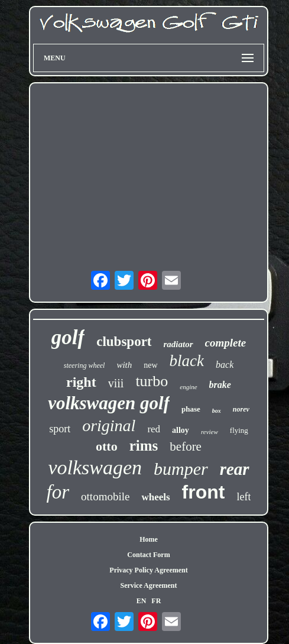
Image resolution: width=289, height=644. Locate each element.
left (243, 497)
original (109, 425)
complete (226, 343)
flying (239, 430)
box (217, 411)
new (150, 365)
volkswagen (95, 467)
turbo (152, 381)
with (124, 365)
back (225, 365)
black (187, 361)
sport (60, 429)
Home (149, 539)
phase (191, 409)
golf (68, 337)
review (210, 432)
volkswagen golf (109, 403)
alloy (181, 430)
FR (156, 601)
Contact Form (148, 555)
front (204, 492)
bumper (181, 469)
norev (241, 409)
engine (188, 387)
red (154, 429)
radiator (178, 344)
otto (107, 446)
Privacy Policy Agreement (148, 570)
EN (142, 601)
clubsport (124, 342)
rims (144, 446)
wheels (155, 497)
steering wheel (85, 365)
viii (116, 383)
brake (220, 385)
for (58, 492)
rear (235, 469)
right (81, 382)
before (186, 446)
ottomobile (105, 496)
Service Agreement (148, 585)
